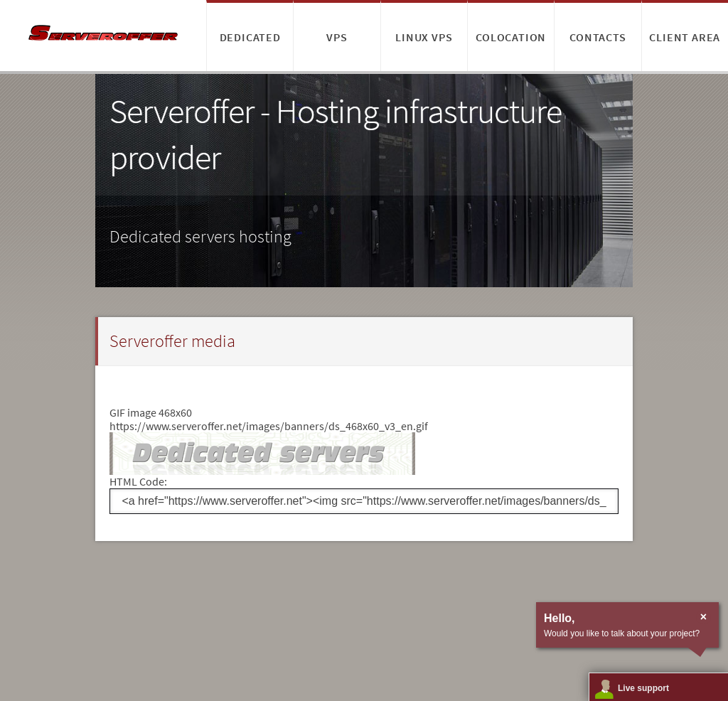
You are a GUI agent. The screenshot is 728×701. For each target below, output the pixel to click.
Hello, (560, 618)
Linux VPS (424, 37)
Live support (643, 688)
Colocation (511, 37)
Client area (685, 37)
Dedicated (250, 37)
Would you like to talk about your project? (622, 633)
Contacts (598, 37)
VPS (337, 37)
